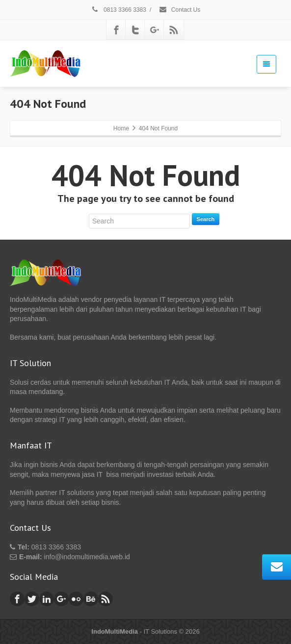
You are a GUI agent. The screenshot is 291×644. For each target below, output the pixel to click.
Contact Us (180, 10)
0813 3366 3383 (119, 10)
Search (206, 219)
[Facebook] (116, 30)
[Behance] (91, 599)
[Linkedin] (47, 599)
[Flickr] (76, 599)
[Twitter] (135, 30)
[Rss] (174, 30)
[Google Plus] (155, 30)
